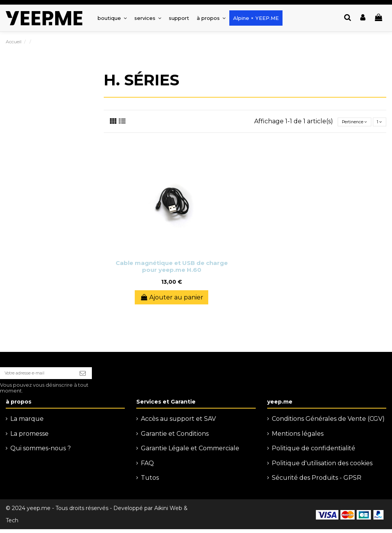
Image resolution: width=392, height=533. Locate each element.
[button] (148, 18)
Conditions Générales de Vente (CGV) (328, 423)
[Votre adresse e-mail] (44, 375)
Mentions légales (298, 437)
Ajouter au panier (171, 297)
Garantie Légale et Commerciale (190, 452)
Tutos (150, 481)
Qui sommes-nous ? (41, 452)
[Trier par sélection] (344, 122)
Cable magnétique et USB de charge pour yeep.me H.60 (172, 266)
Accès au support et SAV (178, 423)
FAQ (147, 467)
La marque (27, 423)
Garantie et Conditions (175, 437)
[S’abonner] (97, 375)
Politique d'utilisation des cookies (322, 467)
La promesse (29, 437)
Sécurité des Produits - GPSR (317, 481)
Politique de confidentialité (314, 452)
